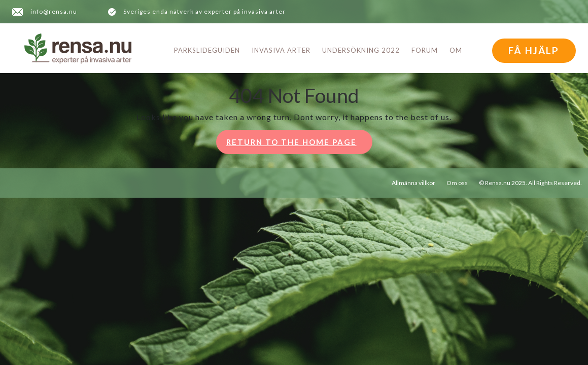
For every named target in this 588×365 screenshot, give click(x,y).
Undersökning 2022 (361, 50)
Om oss (457, 183)
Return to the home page (299, 145)
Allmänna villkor (413, 183)
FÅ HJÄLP (534, 50)
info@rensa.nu (54, 11)
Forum (425, 50)
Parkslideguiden (207, 50)
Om (456, 50)
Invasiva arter (281, 50)
